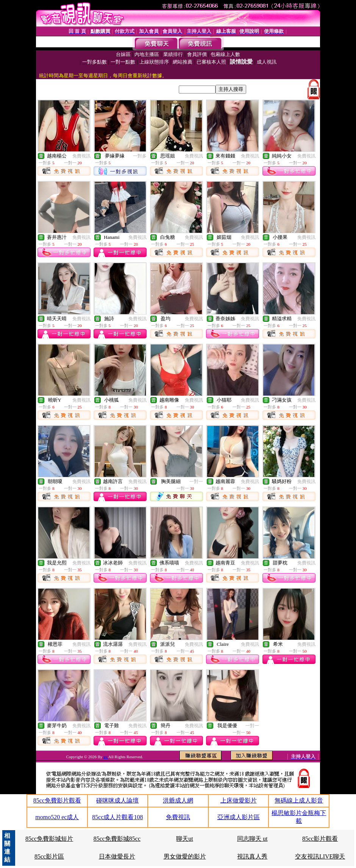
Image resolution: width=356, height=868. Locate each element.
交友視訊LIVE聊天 (320, 856)
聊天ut (184, 839)
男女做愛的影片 (185, 856)
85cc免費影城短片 (49, 839)
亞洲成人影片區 (239, 817)
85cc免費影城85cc (117, 839)
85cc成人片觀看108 (117, 817)
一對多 (140, 156)
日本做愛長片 (117, 856)
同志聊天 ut (252, 839)
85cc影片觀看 (320, 839)
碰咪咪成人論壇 (117, 800)
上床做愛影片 (239, 800)
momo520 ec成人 (57, 817)
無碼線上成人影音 (299, 800)
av (106, 757)
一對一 (196, 482)
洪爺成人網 (178, 800)
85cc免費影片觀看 (57, 800)
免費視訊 (81, 156)
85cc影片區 (49, 856)
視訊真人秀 (252, 856)
